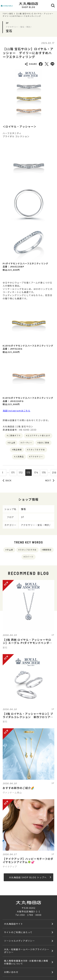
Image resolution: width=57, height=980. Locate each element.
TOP (5, 14)
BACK (7, 480)
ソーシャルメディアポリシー (19, 941)
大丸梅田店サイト (14, 924)
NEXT (50, 480)
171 (13, 472)
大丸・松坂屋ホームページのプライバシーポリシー (27, 951)
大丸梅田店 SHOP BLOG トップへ (30, 877)
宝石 (11, 14)
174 (36, 472)
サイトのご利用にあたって (18, 932)
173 (29, 472)
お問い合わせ (11, 972)
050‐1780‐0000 (31, 915)
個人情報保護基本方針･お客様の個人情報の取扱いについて (26, 962)
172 (21, 472)
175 (44, 472)
